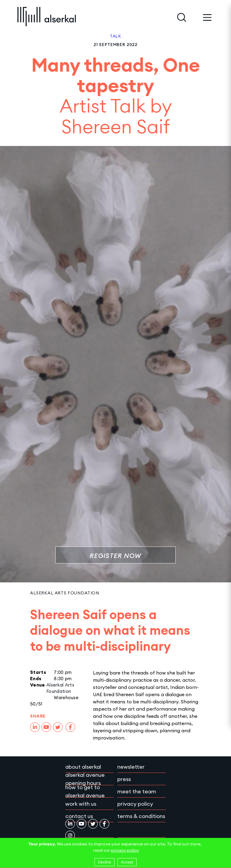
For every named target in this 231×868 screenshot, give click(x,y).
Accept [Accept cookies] (127, 862)
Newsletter (131, 767)
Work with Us (81, 804)
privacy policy (125, 850)
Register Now (115, 556)
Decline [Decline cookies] (104, 862)
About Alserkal (83, 767)
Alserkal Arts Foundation (65, 593)
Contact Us (79, 816)
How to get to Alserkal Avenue (85, 791)
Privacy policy (135, 804)
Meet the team (137, 791)
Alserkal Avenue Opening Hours (85, 779)
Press (124, 779)
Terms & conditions (141, 816)
